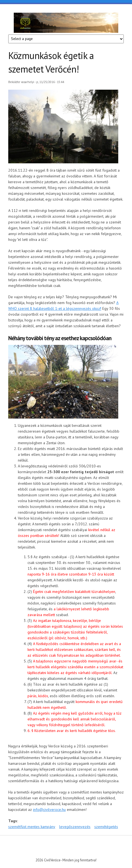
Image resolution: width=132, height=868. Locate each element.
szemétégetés (106, 827)
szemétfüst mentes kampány (32, 827)
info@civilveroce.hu (49, 810)
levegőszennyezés (75, 827)
